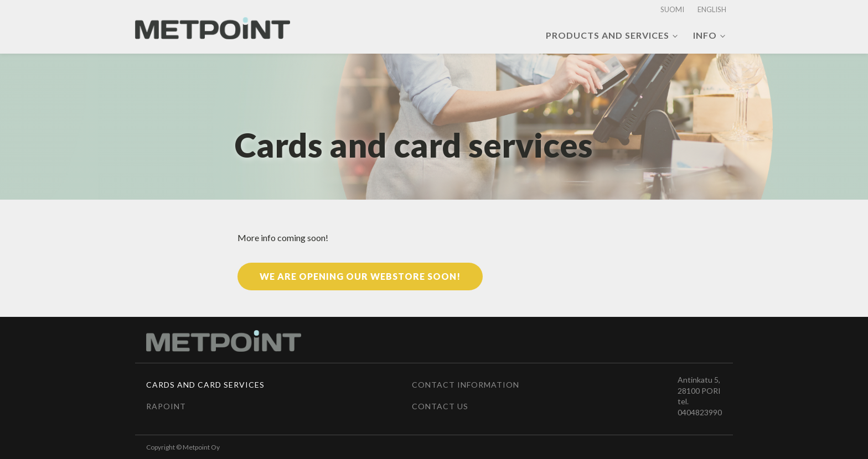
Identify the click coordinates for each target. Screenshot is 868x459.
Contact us (440, 406)
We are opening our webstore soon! (360, 276)
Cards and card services (205, 385)
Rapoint (166, 406)
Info (705, 35)
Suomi (672, 9)
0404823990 (700, 412)
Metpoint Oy (201, 447)
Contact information (466, 385)
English (712, 9)
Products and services (608, 35)
